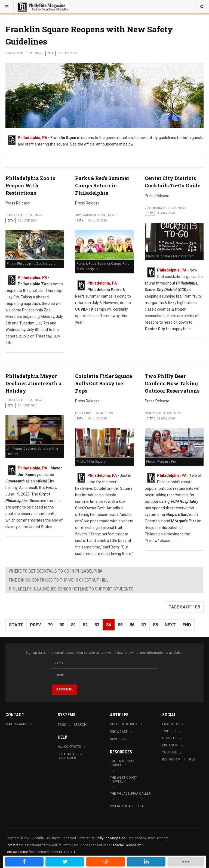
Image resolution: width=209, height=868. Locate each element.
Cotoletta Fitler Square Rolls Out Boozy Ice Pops (104, 383)
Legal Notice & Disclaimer (70, 756)
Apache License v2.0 (128, 845)
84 (109, 625)
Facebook (170, 724)
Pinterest (170, 745)
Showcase (119, 732)
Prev (35, 625)
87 (144, 625)
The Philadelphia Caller (130, 794)
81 (73, 625)
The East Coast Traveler (123, 763)
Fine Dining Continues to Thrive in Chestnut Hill (59, 580)
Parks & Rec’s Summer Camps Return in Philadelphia (102, 185)
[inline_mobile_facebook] (57, 862)
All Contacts (69, 747)
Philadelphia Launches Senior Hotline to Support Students (71, 589)
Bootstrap (13, 845)
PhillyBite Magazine (110, 838)
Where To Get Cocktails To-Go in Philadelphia (56, 571)
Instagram (171, 759)
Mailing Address (19, 724)
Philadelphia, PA (32, 138)
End (187, 625)
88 (155, 625)
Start (16, 625)
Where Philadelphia (127, 806)
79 (50, 625)
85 (120, 625)
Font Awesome (17, 852)
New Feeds (119, 739)
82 (85, 625)
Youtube (170, 752)
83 (97, 625)
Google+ (170, 738)
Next (170, 625)
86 (132, 625)
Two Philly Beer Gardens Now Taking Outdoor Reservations (172, 383)
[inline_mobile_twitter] (81, 862)
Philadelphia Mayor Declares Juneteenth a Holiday (33, 383)
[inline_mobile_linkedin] (129, 862)
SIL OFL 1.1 (67, 852)
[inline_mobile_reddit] (105, 862)
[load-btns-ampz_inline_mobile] (153, 862)
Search (80, 725)
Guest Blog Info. (124, 724)
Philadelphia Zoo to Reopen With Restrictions (30, 185)
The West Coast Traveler (123, 779)
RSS (192, 759)
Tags (62, 725)
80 (62, 625)
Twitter (169, 731)
